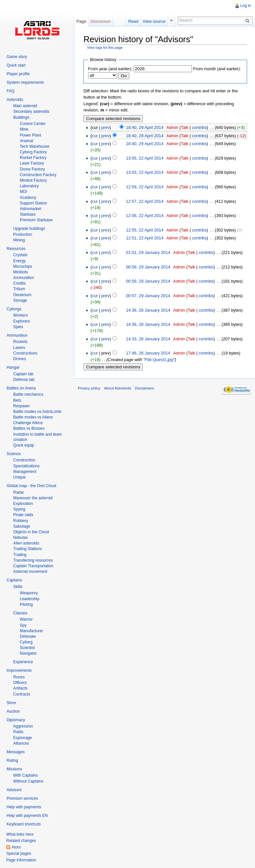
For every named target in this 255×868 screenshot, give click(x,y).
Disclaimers (144, 388)
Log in (246, 6)
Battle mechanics (28, 394)
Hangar (13, 367)
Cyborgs (14, 309)
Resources (16, 249)
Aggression (23, 726)
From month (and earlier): (217, 69)
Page (81, 21)
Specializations (26, 466)
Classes (20, 613)
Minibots (21, 272)
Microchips (23, 266)
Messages (16, 752)
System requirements (25, 82)
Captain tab (23, 374)
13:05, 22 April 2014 (145, 158)
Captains (14, 580)
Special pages (19, 853)
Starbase (28, 214)
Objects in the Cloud (31, 532)
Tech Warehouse (35, 146)
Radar (19, 492)
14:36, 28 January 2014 (148, 310)
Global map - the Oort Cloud (31, 486)
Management (25, 472)
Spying (19, 509)
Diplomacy (16, 720)
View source (154, 21)
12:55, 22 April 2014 (145, 230)
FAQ (11, 91)
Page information (21, 860)
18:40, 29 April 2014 (145, 127)
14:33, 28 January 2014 (148, 339)
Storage (20, 300)
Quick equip (24, 445)
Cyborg (26, 642)
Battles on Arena (21, 388)
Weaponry (29, 593)
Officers (20, 683)
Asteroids (15, 100)
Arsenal (27, 141)
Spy (23, 625)
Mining (19, 240)
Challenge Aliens (28, 423)
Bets (17, 400)
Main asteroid (25, 106)
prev (105, 127)
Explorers (22, 321)
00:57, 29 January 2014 (148, 296)
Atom (16, 847)
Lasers (19, 348)
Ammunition (24, 278)
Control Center (33, 124)
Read (133, 21)
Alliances (21, 743)
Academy (28, 198)
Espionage (23, 738)
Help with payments (24, 807)
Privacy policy (89, 388)
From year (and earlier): (110, 69)
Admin (172, 127)
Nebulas (20, 538)
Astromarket (31, 209)
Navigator (28, 653)
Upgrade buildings (29, 229)
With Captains (26, 775)
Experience (23, 662)
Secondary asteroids (31, 111)
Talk (185, 127)
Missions (14, 769)
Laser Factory (32, 163)
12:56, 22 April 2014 (145, 216)
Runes (19, 677)
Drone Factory (32, 169)
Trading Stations (28, 549)
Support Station (33, 203)
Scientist (27, 648)
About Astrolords (118, 388)
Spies (18, 327)
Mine (24, 129)
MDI (23, 192)
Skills (18, 587)
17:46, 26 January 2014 (148, 353)
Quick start (16, 65)
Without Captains (28, 781)
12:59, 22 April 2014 (145, 187)
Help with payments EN (27, 816)
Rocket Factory (33, 158)
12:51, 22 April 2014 (145, 238)
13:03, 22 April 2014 (145, 172)
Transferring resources (33, 560)
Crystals (20, 255)
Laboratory (29, 186)
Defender (28, 636)
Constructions (25, 353)
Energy (19, 261)
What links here (20, 834)
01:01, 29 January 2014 (148, 252)
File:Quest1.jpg (159, 360)
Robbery (21, 521)
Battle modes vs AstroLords (37, 412)
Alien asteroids (26, 543)
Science (14, 454)
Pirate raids (23, 515)
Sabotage (22, 526)
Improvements (19, 670)
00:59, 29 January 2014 (148, 267)
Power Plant (31, 135)
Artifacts (20, 688)
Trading (20, 555)
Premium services (22, 798)
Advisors (14, 790)
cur (95, 136)
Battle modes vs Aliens (33, 417)
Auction (13, 711)
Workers (20, 315)
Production (23, 234)
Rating (12, 760)
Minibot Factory (33, 180)
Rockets (20, 342)
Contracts (22, 694)
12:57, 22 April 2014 (145, 201)
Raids (18, 732)
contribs (199, 127)
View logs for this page (105, 47)
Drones (20, 359)
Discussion (101, 21)
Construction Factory (38, 175)
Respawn (21, 406)
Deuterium (22, 295)
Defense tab (24, 380)
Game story (17, 57)
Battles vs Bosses (29, 428)
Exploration (23, 504)
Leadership (30, 599)
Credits (19, 283)
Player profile (18, 74)
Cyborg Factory (33, 152)
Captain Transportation (33, 566)
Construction (24, 460)
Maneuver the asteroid (33, 498)
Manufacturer (32, 631)
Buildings (21, 117)
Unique (19, 477)
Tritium (19, 289)
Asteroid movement (30, 572)
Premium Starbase (36, 220)
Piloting (26, 604)
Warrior (26, 619)
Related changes (21, 841)
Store (11, 703)
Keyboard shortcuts (24, 824)
